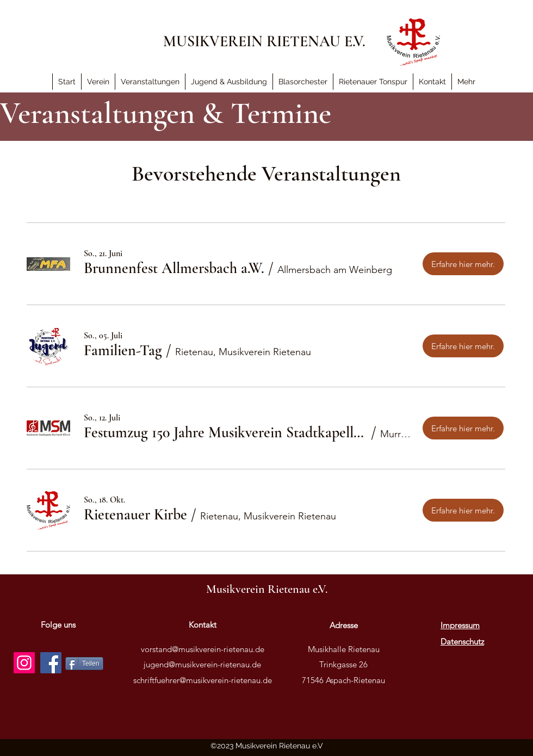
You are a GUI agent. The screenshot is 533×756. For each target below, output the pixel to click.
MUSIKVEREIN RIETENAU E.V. (264, 41)
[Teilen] (84, 664)
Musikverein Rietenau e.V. (267, 589)
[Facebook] (51, 663)
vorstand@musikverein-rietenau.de (203, 649)
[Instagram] (24, 663)
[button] (466, 82)
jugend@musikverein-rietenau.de (202, 664)
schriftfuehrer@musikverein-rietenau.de (203, 680)
